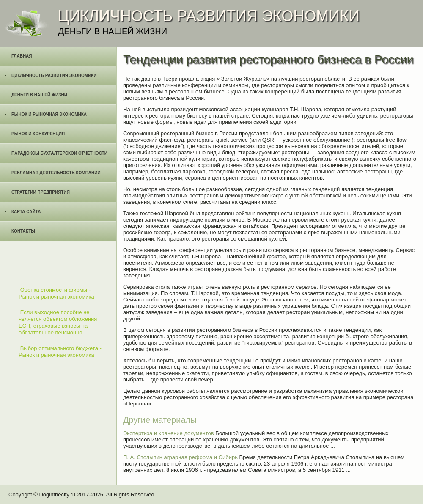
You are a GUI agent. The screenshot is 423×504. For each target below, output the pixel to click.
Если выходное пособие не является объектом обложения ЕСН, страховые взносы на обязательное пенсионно (58, 323)
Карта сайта (26, 212)
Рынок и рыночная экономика (49, 114)
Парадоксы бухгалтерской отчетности (59, 153)
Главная (22, 56)
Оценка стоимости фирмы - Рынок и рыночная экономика (56, 293)
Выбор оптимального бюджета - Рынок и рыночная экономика (60, 352)
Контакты (23, 231)
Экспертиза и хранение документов (169, 433)
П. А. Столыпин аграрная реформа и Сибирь (180, 457)
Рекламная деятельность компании (56, 173)
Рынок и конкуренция (38, 134)
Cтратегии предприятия (41, 192)
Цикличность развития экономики (54, 75)
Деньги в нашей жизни (39, 95)
